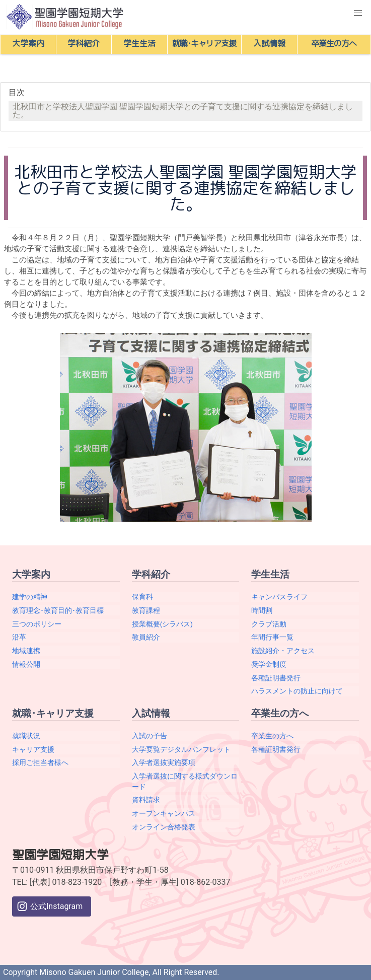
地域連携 (26, 651)
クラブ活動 (269, 624)
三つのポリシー (37, 624)
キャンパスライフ (279, 597)
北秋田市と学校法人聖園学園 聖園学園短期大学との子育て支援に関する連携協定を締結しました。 (183, 111)
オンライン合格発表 (164, 827)
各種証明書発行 (276, 678)
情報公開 (26, 664)
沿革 (19, 637)
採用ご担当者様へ (40, 762)
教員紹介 (146, 637)
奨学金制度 (269, 664)
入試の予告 (150, 736)
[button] (358, 13)
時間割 (262, 610)
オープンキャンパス (164, 813)
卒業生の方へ (272, 736)
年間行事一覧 (272, 637)
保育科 (142, 597)
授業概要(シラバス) (162, 624)
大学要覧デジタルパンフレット (181, 749)
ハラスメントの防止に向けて (297, 691)
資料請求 (146, 800)
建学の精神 (30, 597)
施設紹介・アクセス (283, 651)
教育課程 (146, 610)
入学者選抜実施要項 (164, 762)
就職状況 (26, 736)
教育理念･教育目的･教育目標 (58, 610)
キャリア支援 (33, 749)
